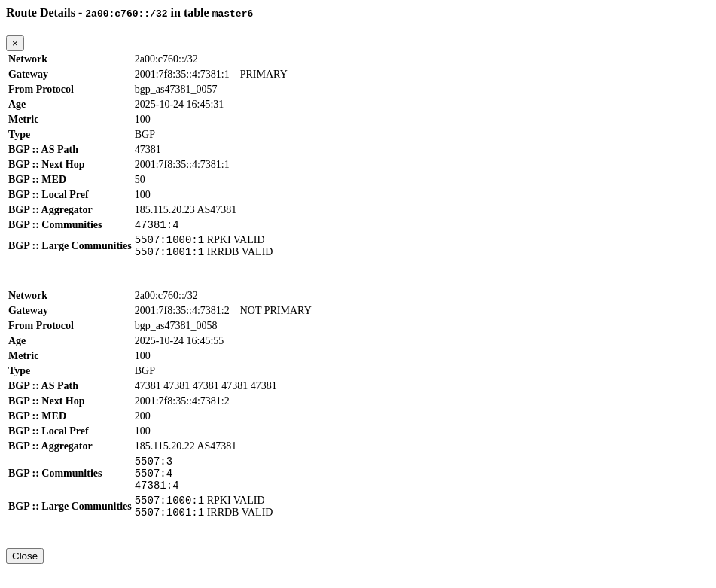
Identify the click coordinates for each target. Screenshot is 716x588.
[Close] (15, 43)
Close (25, 574)
